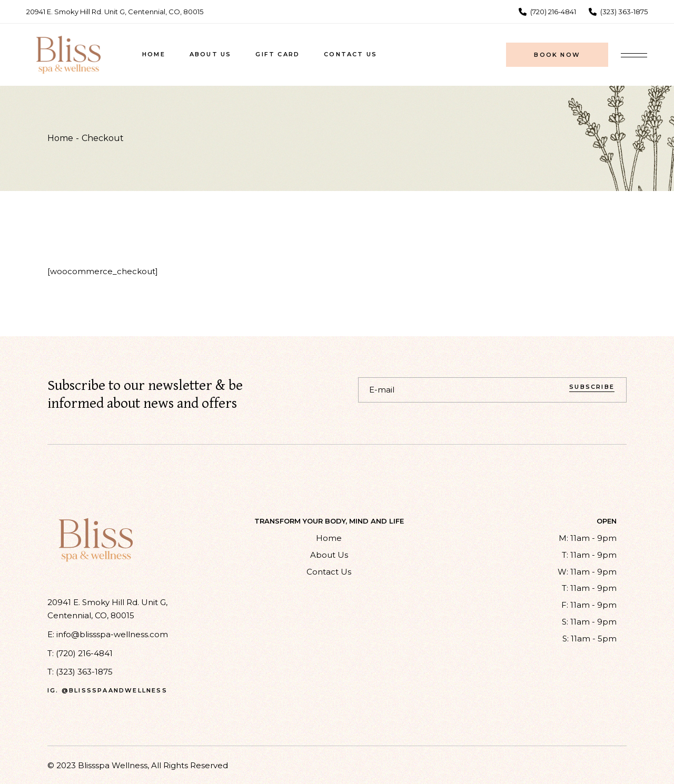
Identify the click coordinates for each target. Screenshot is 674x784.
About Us (329, 555)
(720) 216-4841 (84, 653)
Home (329, 538)
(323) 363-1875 (84, 672)
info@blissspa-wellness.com (112, 634)
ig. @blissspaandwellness (107, 691)
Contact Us (329, 572)
